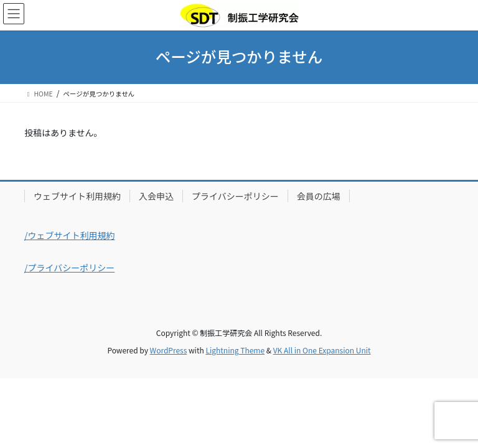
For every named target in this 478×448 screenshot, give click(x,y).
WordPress (169, 350)
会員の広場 (319, 196)
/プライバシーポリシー (69, 268)
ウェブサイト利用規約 (77, 196)
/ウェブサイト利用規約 (70, 235)
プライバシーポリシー (235, 196)
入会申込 (156, 196)
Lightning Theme (235, 350)
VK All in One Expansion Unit (322, 350)
